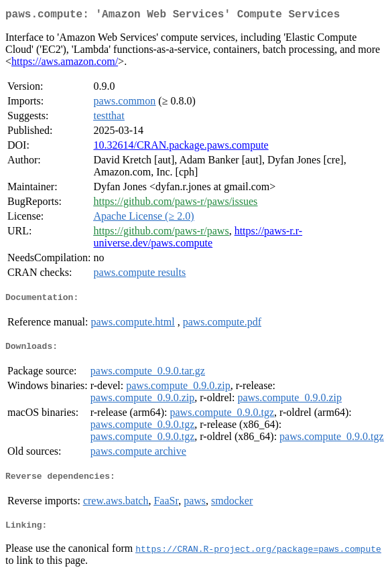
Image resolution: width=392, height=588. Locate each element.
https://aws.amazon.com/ (65, 64)
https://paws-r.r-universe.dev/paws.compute (198, 239)
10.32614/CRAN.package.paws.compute (181, 148)
